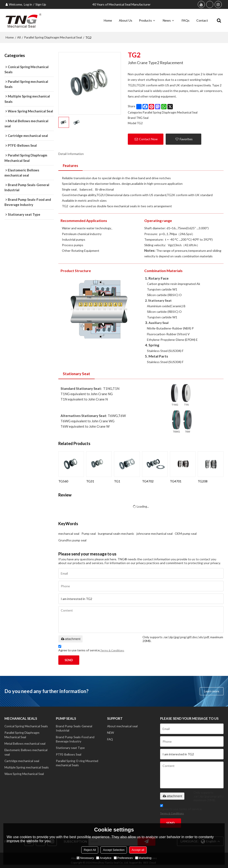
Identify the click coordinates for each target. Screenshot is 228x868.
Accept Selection (114, 850)
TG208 (203, 481)
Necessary (85, 858)
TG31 (90, 481)
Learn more (211, 691)
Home (108, 20)
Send (69, 659)
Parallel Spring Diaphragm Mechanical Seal (53, 37)
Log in (28, 4)
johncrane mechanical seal (155, 533)
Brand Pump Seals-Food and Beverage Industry (75, 739)
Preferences (123, 858)
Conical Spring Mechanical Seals (26, 726)
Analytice (104, 858)
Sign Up (41, 4)
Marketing (143, 858)
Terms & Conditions (112, 650)
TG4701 (176, 481)
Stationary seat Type (70, 748)
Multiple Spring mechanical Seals (27, 768)
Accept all (138, 850)
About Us (126, 20)
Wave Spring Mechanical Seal (24, 775)
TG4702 (148, 481)
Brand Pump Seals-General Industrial (74, 728)
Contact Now (148, 138)
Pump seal (89, 533)
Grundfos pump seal (72, 540)
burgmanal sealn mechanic (116, 533)
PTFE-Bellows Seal (69, 755)
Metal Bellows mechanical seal (25, 743)
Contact (202, 20)
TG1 (117, 481)
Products (145, 20)
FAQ (110, 739)
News (167, 20)
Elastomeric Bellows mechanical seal (26, 753)
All (19, 37)
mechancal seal (69, 533)
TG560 (63, 481)
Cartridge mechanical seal (22, 761)
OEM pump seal (186, 533)
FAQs (186, 20)
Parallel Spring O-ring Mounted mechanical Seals (77, 764)
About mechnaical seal (123, 726)
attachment (70, 638)
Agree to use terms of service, (91, 648)
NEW (111, 732)
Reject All (90, 850)
